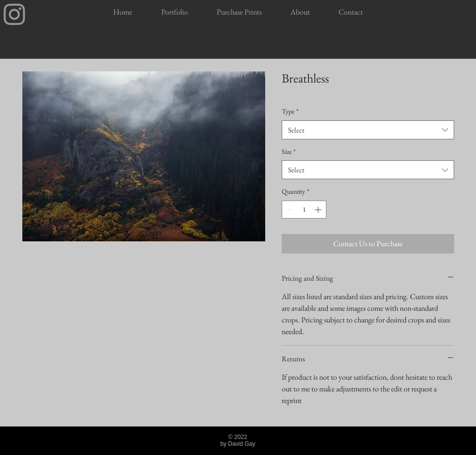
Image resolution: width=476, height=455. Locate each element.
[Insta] (14, 14)
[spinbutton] (304, 210)
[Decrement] (289, 210)
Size (289, 152)
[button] (174, 12)
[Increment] (319, 210)
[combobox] (368, 130)
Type (290, 111)
